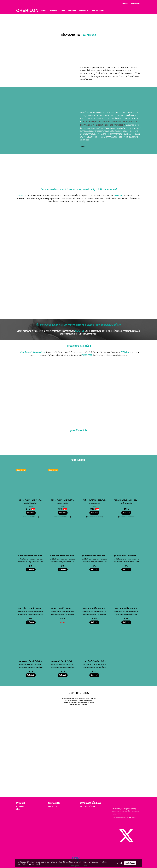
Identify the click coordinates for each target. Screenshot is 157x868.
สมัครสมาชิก (135, 3)
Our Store (72, 11)
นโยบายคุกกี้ (36, 864)
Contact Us (84, 11)
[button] (109, 11)
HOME (43, 11)
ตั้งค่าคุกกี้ (119, 863)
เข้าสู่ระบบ (125, 3)
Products (20, 806)
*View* (83, 146)
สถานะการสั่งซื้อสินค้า (88, 806)
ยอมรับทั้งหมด (130, 863)
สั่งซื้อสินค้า (31, 513)
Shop (63, 11)
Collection (53, 11)
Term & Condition (98, 11)
